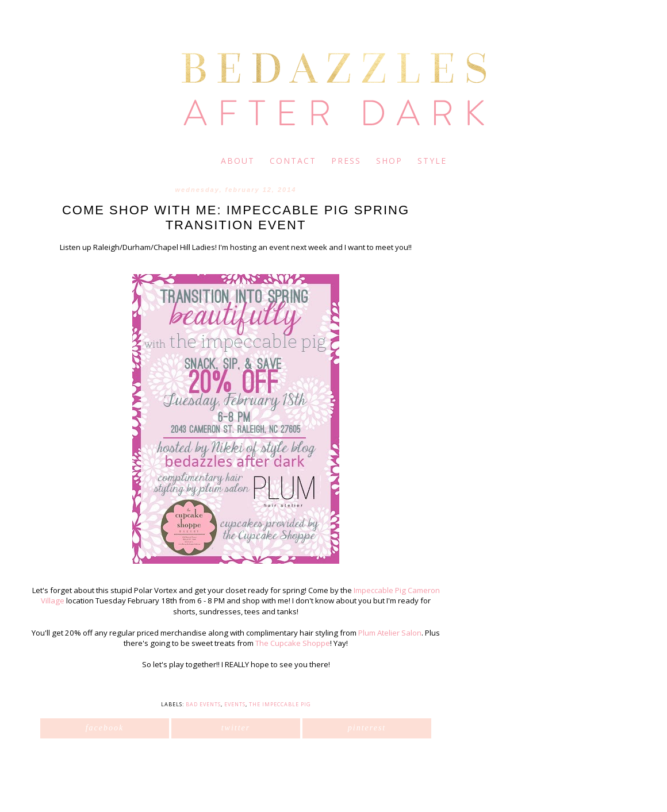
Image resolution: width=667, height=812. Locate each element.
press (346, 161)
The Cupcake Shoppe (293, 643)
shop (389, 161)
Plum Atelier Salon (390, 633)
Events (235, 704)
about (238, 161)
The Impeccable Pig (280, 704)
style (432, 161)
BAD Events (203, 704)
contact (293, 161)
